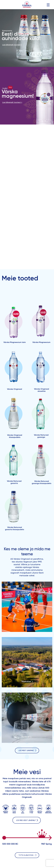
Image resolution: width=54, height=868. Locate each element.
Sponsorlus (27, 626)
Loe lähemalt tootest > (12, 45)
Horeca (25, 737)
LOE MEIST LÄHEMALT (26, 751)
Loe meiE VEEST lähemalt (26, 820)
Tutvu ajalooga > (26, 855)
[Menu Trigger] (48, 5)
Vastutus (26, 682)
